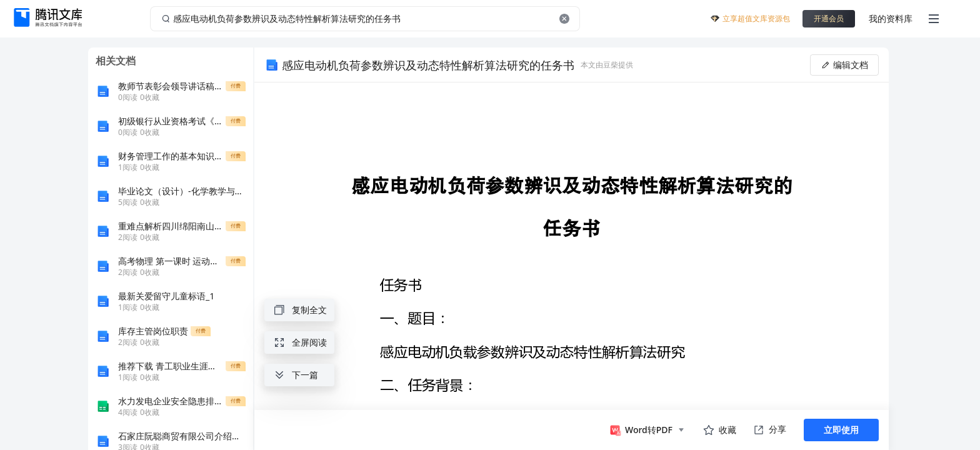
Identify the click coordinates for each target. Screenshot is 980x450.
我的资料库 (891, 18)
